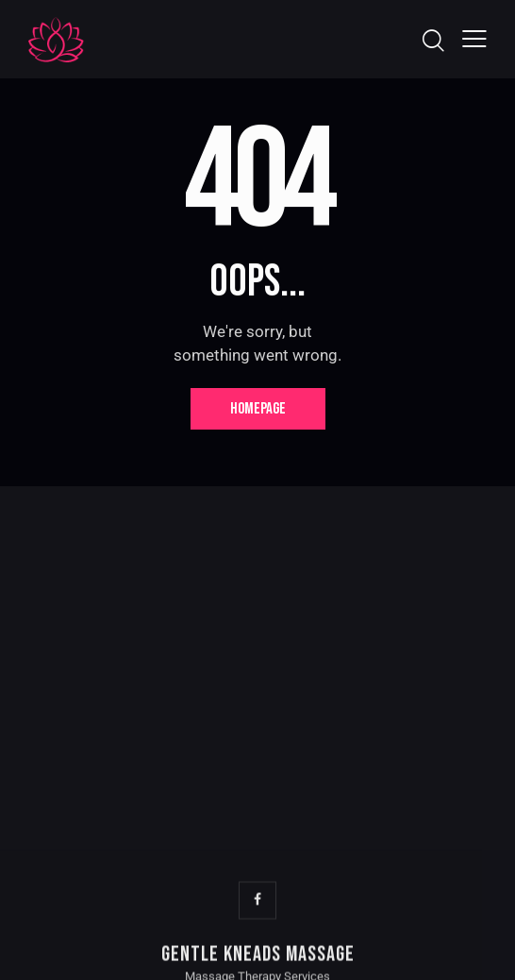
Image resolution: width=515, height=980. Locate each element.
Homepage (258, 409)
